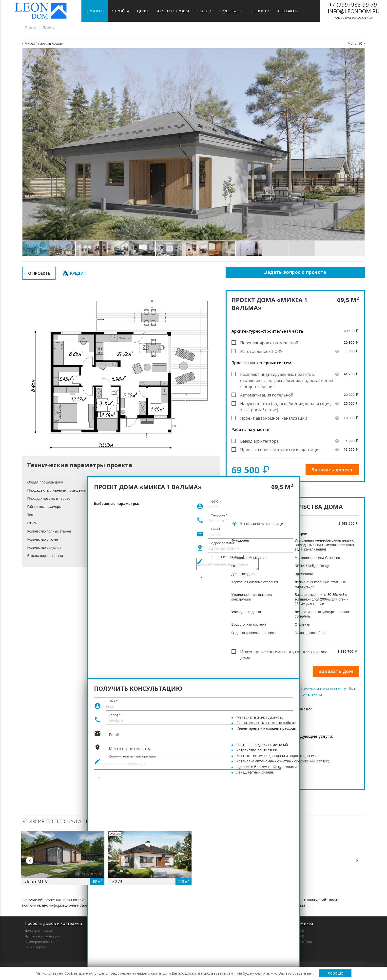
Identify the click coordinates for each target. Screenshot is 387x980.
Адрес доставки (223, 543)
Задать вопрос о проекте (295, 272)
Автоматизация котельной (267, 395)
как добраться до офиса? (354, 10)
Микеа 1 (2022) (293, 930)
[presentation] (132, 783)
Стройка (120, 11)
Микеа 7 (288, 947)
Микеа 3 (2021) (293, 936)
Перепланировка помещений (269, 343)
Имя (113, 701)
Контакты (288, 11)
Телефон (219, 515)
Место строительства (130, 749)
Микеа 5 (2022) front (297, 942)
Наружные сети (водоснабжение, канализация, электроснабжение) (286, 404)
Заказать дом (336, 671)
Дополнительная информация (132, 756)
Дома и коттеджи (38, 930)
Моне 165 (355, 43)
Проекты (95, 11)
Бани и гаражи (36, 947)
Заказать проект (332, 470)
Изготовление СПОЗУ (261, 351)
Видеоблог (231, 11)
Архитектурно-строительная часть (267, 331)
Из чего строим (173, 11)
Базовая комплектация (263, 524)
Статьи (204, 11)
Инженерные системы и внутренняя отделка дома (284, 652)
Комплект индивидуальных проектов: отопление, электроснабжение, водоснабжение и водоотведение (287, 375)
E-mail (216, 529)
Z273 (117, 881)
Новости (260, 11)
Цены (143, 11)
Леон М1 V (36, 881)
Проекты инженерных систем (261, 363)
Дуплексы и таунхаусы (42, 936)
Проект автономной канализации (274, 418)
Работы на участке (250, 430)
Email (114, 735)
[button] (360, 53)
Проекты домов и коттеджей (53, 923)
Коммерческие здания (42, 942)
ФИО (216, 501)
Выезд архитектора (259, 441)
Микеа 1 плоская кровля (44, 43)
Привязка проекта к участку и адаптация (280, 450)
